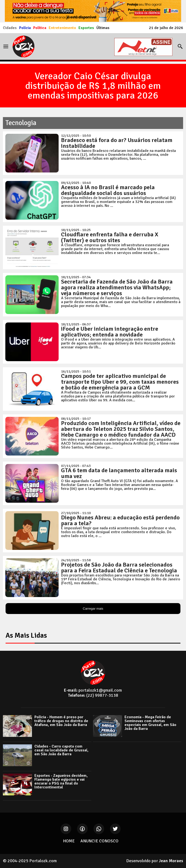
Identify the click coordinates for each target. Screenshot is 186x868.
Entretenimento (62, 28)
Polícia (25, 28)
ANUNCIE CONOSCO (99, 841)
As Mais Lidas (26, 635)
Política (40, 28)
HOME (69, 841)
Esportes (86, 28)
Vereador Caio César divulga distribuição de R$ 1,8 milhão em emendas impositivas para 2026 (93, 86)
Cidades (10, 28)
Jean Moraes (171, 861)
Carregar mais (93, 609)
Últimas (103, 28)
